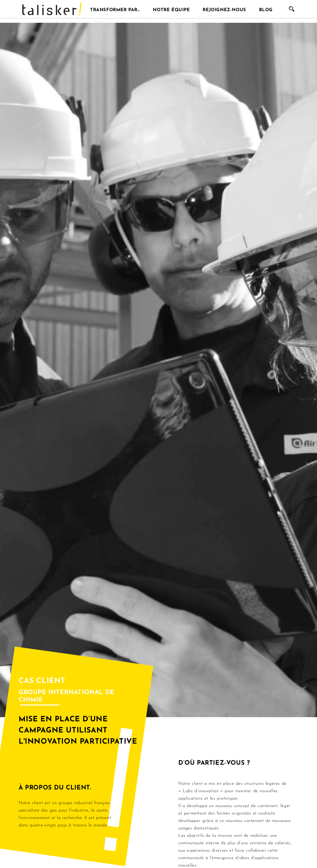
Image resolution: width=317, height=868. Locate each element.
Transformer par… (115, 9)
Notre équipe (171, 9)
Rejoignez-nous (224, 9)
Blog (266, 9)
